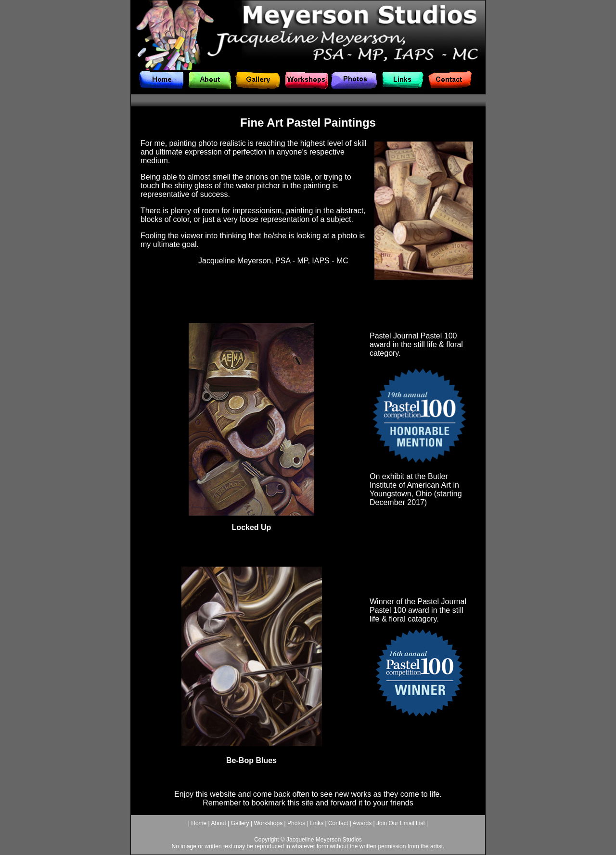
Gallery (240, 823)
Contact (338, 823)
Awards (362, 823)
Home (199, 823)
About (218, 823)
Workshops (268, 823)
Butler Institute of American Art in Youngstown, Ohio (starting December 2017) (416, 489)
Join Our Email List (401, 823)
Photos (296, 823)
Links (316, 823)
